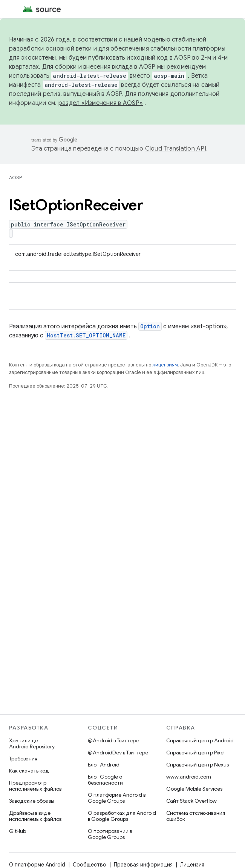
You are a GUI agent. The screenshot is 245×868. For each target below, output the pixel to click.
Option (150, 326)
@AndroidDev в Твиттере (118, 753)
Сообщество (90, 865)
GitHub (18, 831)
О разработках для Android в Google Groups (122, 816)
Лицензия (192, 865)
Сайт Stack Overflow (191, 801)
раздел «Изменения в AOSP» (101, 103)
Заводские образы (32, 801)
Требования (23, 759)
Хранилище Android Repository (32, 743)
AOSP (15, 178)
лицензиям (165, 365)
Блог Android (104, 765)
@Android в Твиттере (113, 740)
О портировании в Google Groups (110, 834)
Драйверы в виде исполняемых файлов (35, 816)
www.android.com (189, 777)
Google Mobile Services (194, 789)
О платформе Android (37, 865)
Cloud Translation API (176, 149)
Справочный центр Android (200, 740)
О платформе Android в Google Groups (117, 798)
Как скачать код (29, 771)
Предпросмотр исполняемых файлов (35, 786)
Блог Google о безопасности (105, 780)
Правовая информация (143, 865)
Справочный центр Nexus (198, 765)
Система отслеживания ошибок (196, 816)
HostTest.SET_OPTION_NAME (86, 335)
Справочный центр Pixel (195, 753)
